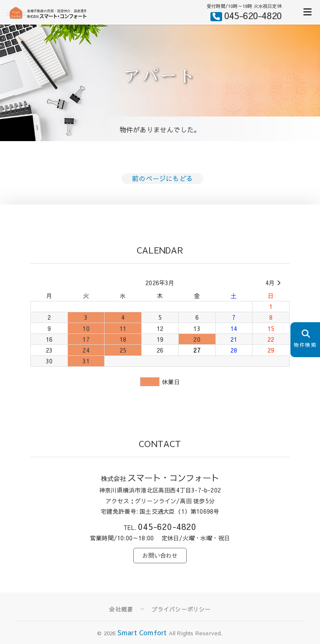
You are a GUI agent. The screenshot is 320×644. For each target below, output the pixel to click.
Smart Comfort (142, 632)
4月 (274, 283)
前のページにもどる (162, 178)
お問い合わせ (160, 555)
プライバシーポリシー (181, 609)
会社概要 (121, 609)
